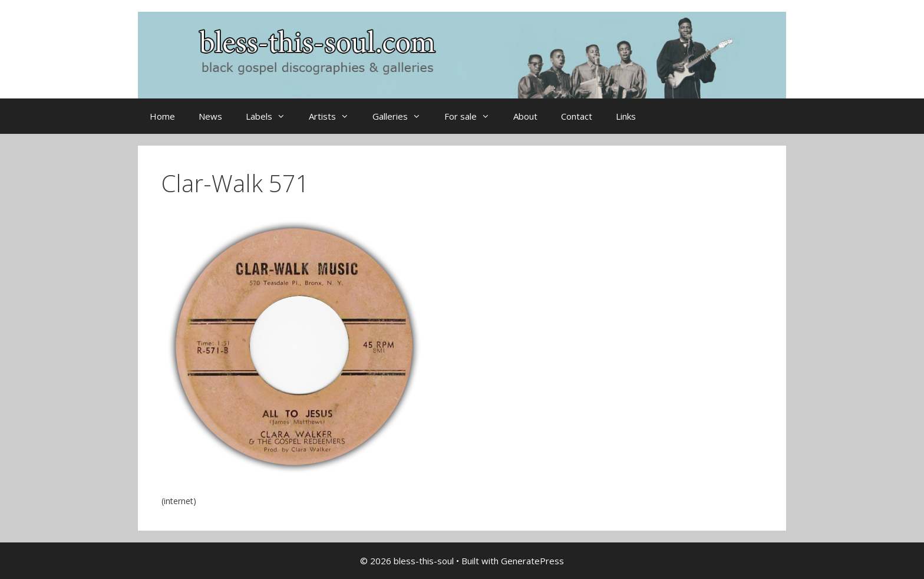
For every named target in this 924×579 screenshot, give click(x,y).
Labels (271, 116)
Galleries (402, 116)
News (210, 116)
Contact (577, 116)
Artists (335, 116)
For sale (473, 116)
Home (162, 116)
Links (626, 116)
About (525, 116)
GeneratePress (532, 561)
